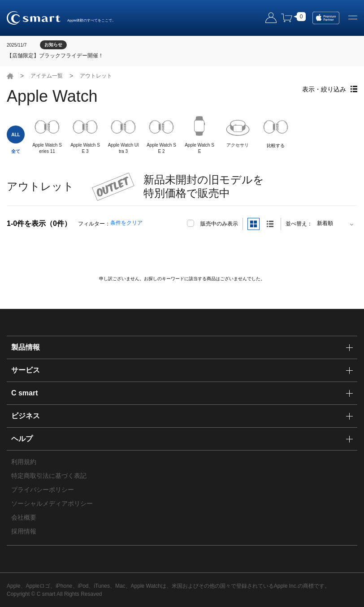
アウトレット (96, 76)
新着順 (325, 223)
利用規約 (24, 462)
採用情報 (24, 531)
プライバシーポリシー (43, 490)
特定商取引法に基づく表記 (49, 476)
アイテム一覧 (47, 76)
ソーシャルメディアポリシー (52, 503)
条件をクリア (126, 223)
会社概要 (24, 517)
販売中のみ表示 (219, 224)
